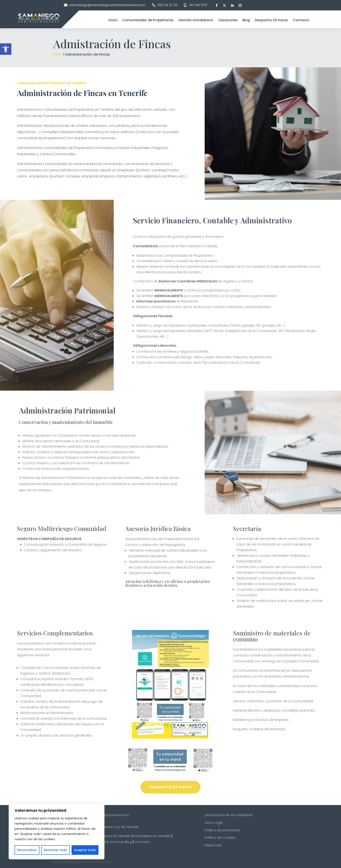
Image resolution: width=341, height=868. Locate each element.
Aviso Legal (214, 823)
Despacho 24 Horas (271, 20)
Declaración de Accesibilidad (229, 815)
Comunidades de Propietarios (148, 20)
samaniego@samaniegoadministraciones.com (107, 5)
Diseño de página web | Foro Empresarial (82, 862)
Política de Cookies (220, 837)
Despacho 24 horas (170, 787)
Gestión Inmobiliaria (196, 20)
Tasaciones (228, 20)
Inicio (113, 20)
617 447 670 (198, 5)
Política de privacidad (222, 830)
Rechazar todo (56, 850)
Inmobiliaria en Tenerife (152, 836)
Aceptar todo (85, 850)
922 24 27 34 (167, 5)
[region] (57, 831)
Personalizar (27, 850)
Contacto (301, 20)
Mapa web (213, 845)
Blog (246, 20)
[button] (6, 49)
